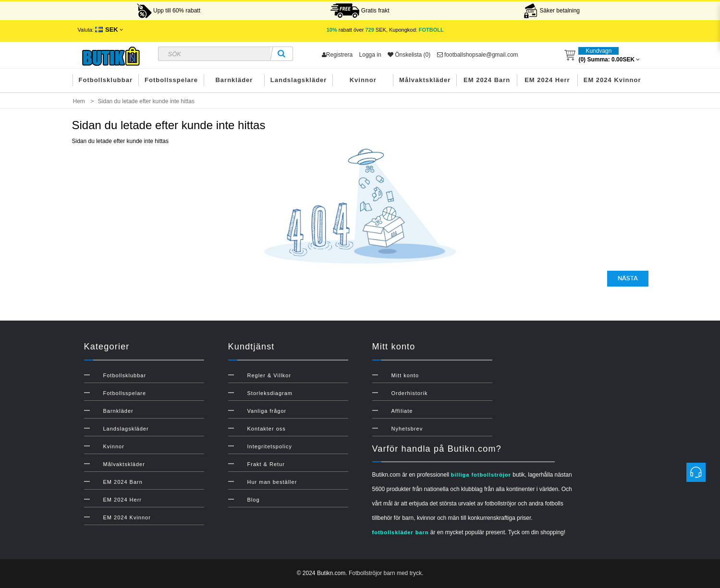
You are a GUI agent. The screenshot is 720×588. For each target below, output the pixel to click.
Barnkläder (234, 80)
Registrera (337, 55)
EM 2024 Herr (547, 80)
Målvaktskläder (425, 80)
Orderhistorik (410, 393)
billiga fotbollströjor (481, 475)
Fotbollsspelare (171, 80)
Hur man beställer (272, 482)
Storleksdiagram (270, 393)
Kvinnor (363, 80)
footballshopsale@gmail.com (478, 55)
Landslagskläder (299, 80)
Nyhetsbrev (407, 429)
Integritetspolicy (270, 446)
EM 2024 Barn (487, 80)
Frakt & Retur (266, 464)
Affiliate (402, 411)
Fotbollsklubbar (106, 80)
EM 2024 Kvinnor (612, 80)
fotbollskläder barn (401, 532)
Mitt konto (405, 375)
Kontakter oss (267, 429)
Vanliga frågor (267, 411)
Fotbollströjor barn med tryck (385, 573)
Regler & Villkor (269, 375)
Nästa (628, 278)
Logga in (370, 55)
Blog (254, 500)
